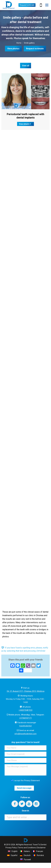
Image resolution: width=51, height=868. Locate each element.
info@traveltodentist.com (26, 734)
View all (26, 66)
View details (25, 124)
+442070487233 (25, 710)
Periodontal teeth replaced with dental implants (25, 116)
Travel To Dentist (40, 845)
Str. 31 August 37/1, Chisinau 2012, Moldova (26, 691)
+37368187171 (25, 718)
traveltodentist (25, 726)
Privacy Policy (11, 848)
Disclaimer (41, 848)
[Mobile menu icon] (47, 5)
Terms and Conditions (27, 848)
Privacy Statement (32, 781)
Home (19, 43)
